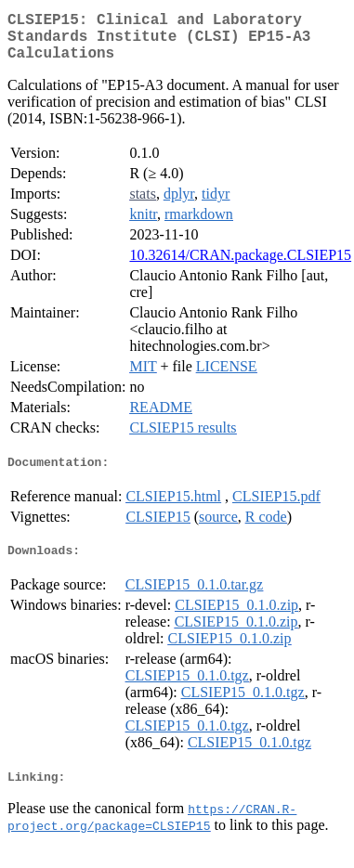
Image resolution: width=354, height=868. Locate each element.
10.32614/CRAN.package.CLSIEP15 (240, 266)
